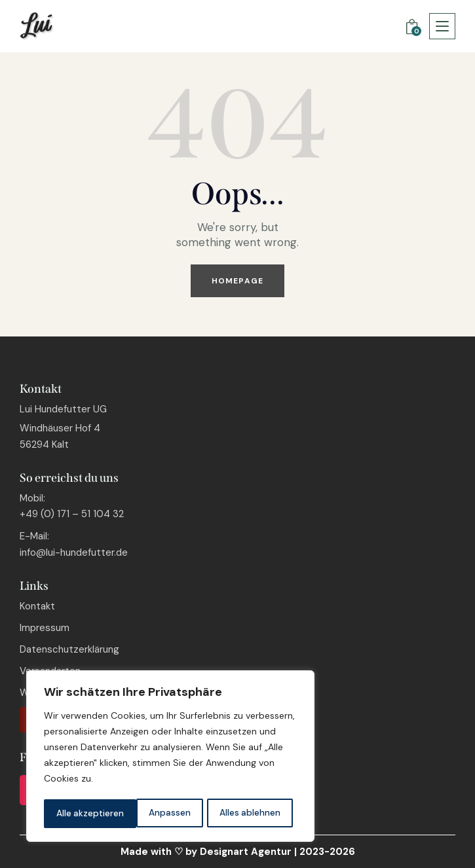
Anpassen (77, 814)
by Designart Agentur (238, 852)
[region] (170, 757)
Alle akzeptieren (251, 814)
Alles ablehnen (157, 814)
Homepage (237, 281)
